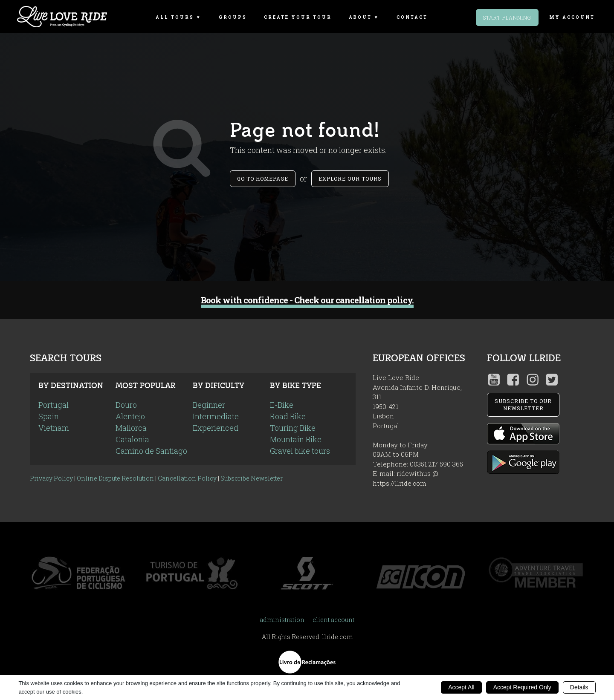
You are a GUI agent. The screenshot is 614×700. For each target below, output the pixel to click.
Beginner (209, 405)
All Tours (175, 17)
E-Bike (282, 405)
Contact (412, 17)
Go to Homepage (263, 179)
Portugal (54, 405)
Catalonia (132, 439)
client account (333, 620)
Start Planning (507, 17)
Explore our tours (350, 179)
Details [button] (579, 687)
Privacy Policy (51, 478)
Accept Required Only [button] (522, 687)
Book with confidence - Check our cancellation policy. (307, 300)
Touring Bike (293, 428)
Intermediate (216, 416)
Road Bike (288, 416)
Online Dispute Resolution (115, 478)
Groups (233, 17)
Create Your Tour (298, 17)
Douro (126, 405)
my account (572, 17)
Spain (49, 416)
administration (282, 620)
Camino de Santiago (151, 451)
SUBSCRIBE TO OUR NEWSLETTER (523, 405)
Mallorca (131, 428)
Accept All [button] (461, 687)
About (360, 17)
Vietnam (54, 428)
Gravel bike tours (300, 451)
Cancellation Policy (187, 478)
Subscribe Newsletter (252, 478)
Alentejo (130, 416)
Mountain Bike (296, 439)
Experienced (216, 428)
